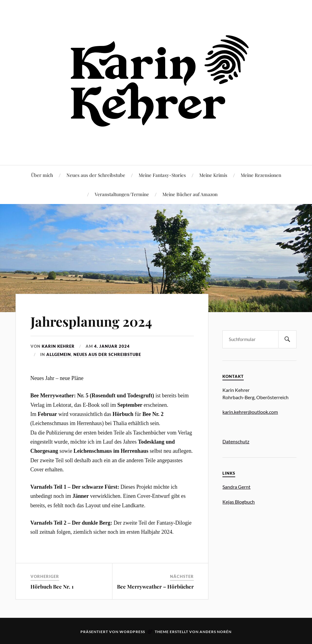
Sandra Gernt (236, 487)
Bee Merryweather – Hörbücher (155, 586)
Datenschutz (236, 441)
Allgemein (59, 354)
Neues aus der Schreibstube (96, 175)
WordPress (132, 632)
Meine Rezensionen (261, 175)
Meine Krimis (213, 175)
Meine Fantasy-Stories (162, 175)
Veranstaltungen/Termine (122, 194)
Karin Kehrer (58, 346)
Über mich (42, 175)
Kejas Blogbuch (239, 502)
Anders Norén (216, 632)
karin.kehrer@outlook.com (250, 412)
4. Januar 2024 (112, 346)
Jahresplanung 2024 (92, 321)
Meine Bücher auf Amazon (190, 194)
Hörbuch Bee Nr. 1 (52, 586)
